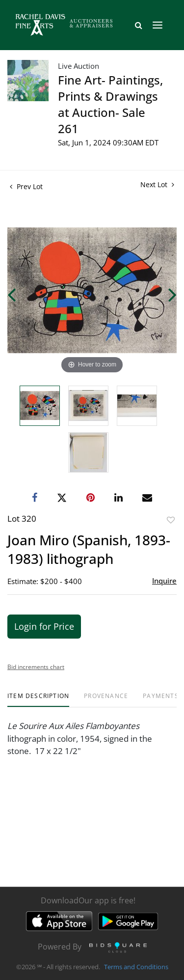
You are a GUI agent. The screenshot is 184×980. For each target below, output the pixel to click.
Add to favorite (171, 520)
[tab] (38, 700)
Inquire (164, 581)
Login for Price (44, 626)
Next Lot (157, 184)
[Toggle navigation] (158, 25)
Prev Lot (26, 186)
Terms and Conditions (136, 967)
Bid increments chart (36, 667)
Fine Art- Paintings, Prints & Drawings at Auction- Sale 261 (110, 104)
